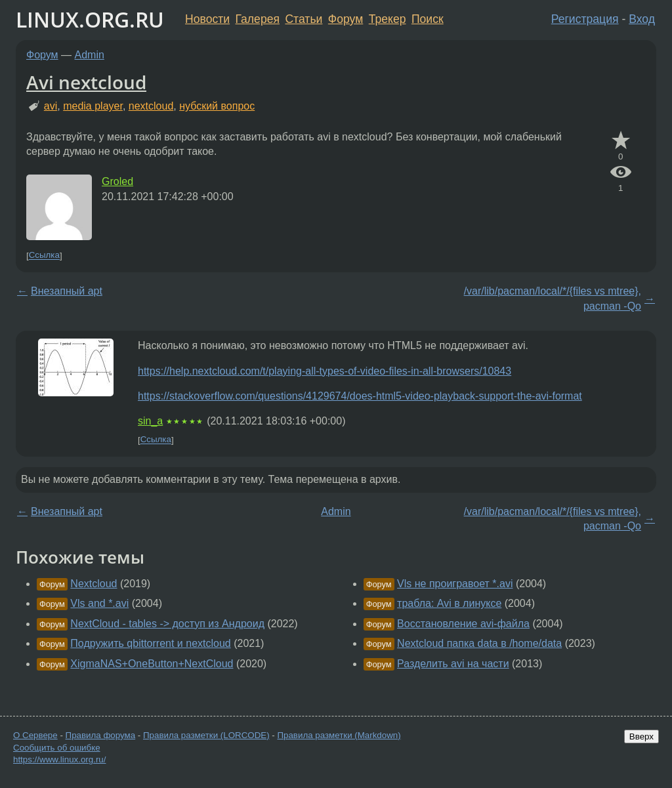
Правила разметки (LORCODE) (206, 735)
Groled (117, 181)
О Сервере (35, 735)
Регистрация (585, 19)
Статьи (304, 19)
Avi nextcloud (86, 82)
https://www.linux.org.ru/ (59, 759)
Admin (90, 55)
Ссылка (44, 256)
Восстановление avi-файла (463, 624)
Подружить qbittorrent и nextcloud (150, 643)
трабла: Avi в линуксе (449, 603)
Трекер (388, 19)
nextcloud (151, 106)
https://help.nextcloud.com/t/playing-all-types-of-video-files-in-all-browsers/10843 (325, 371)
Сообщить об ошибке (57, 748)
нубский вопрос (217, 106)
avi (51, 106)
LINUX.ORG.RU (90, 19)
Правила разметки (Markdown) (339, 735)
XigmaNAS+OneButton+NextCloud (152, 664)
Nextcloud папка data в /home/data (479, 643)
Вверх (641, 736)
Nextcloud (94, 584)
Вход (642, 19)
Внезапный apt (67, 291)
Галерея (258, 19)
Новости (207, 19)
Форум (346, 19)
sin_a (150, 421)
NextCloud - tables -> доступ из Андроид (167, 624)
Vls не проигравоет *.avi (455, 584)
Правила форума (101, 735)
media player (93, 106)
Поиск (428, 19)
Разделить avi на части (453, 664)
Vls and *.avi (99, 603)
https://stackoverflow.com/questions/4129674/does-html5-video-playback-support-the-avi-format (360, 396)
